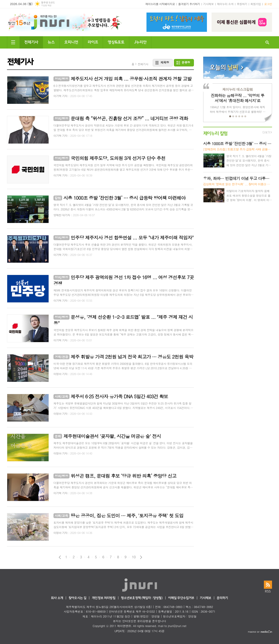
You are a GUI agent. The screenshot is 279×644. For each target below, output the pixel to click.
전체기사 (31, 42)
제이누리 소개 (225, 4)
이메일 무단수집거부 (181, 598)
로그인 (268, 4)
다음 (141, 557)
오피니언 (71, 42)
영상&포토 (116, 42)
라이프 (93, 42)
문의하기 (222, 598)
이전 (60, 557)
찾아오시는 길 (77, 598)
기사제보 (208, 4)
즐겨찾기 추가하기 (189, 4)
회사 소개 (57, 598)
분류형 (186, 62)
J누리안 (140, 42)
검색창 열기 (267, 42)
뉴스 (51, 42)
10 (134, 557)
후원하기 (242, 4)
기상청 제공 (46, 5)
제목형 (165, 62)
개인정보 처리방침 (103, 598)
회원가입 (256, 4)
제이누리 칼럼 (215, 133)
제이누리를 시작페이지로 (160, 4)
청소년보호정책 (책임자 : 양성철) (142, 598)
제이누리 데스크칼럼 (237, 89)
